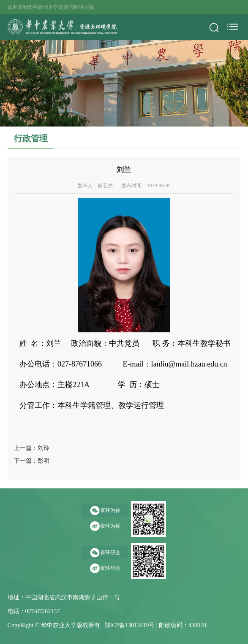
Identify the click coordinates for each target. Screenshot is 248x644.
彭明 (44, 461)
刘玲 (44, 448)
